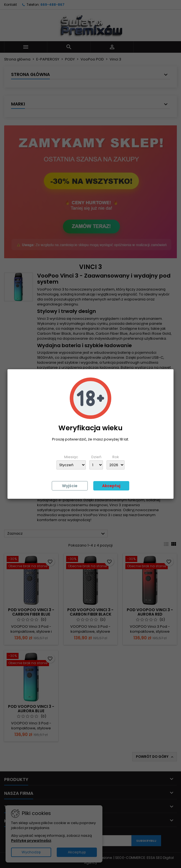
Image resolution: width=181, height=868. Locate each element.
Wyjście (70, 486)
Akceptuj (111, 486)
